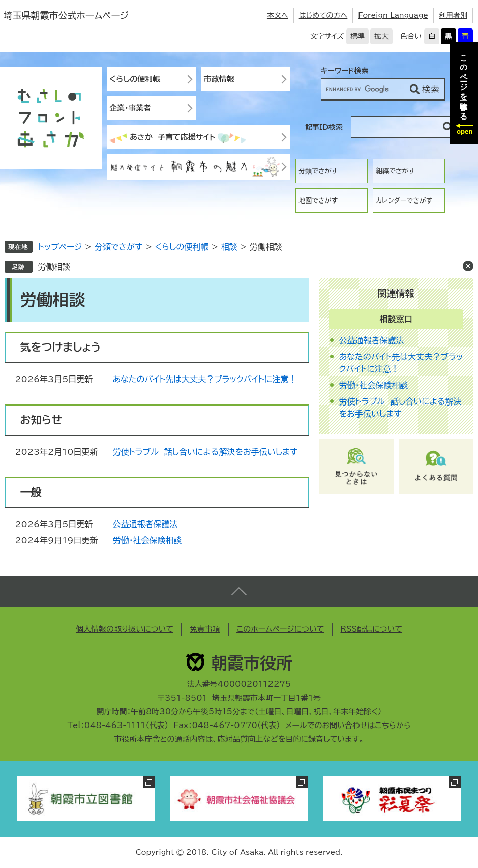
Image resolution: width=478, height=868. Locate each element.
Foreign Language (393, 15)
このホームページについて (280, 629)
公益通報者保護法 (145, 524)
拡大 (381, 36)
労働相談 (54, 267)
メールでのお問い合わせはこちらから (348, 725)
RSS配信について (372, 629)
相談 (229, 247)
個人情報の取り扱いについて (125, 629)
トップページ (60, 247)
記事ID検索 (324, 127)
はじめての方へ (323, 15)
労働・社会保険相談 (147, 540)
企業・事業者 (130, 108)
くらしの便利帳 (135, 79)
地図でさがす (318, 201)
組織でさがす (395, 171)
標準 (357, 36)
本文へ (278, 15)
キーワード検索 (345, 71)
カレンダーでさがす (404, 201)
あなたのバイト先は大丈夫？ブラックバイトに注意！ (204, 379)
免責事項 (205, 629)
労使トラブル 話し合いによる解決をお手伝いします (205, 452)
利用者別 (453, 15)
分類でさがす (318, 171)
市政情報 (219, 79)
